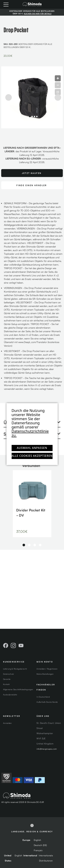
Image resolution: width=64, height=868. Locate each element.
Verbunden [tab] (31, 465)
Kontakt (6, 684)
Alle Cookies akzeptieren (32, 456)
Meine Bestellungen (45, 674)
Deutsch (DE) (40, 845)
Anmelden (7, 723)
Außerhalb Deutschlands (47, 702)
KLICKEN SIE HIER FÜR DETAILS (38, 13)
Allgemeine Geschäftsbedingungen (18, 689)
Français (38, 850)
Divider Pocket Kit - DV (31, 512)
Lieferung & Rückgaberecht (15, 669)
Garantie (7, 679)
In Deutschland (43, 697)
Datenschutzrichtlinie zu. (30, 433)
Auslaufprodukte (10, 694)
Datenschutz (9, 674)
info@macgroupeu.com (47, 749)
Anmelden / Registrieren (47, 669)
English (37, 840)
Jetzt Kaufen (32, 173)
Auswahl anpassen (32, 448)
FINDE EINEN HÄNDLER (32, 185)
